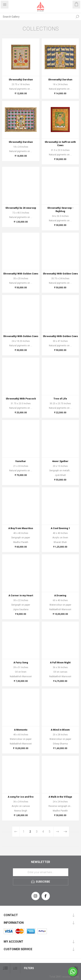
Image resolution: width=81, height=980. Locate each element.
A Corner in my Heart (21, 595)
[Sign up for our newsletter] (41, 872)
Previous (16, 832)
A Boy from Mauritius (21, 528)
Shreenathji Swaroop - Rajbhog (60, 210)
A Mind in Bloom (60, 730)
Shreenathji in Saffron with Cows (60, 144)
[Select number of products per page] (5, 968)
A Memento (21, 730)
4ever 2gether (60, 461)
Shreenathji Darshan (21, 80)
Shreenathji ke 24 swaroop (21, 208)
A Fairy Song (21, 662)
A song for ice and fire (21, 797)
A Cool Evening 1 (60, 528)
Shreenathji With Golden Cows (21, 274)
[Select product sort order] (15, 968)
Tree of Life (60, 399)
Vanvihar (21, 461)
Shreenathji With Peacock (21, 399)
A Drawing (60, 595)
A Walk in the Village (60, 797)
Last (65, 832)
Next (57, 832)
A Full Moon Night (60, 662)
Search (77, 17)
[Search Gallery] (37, 17)
